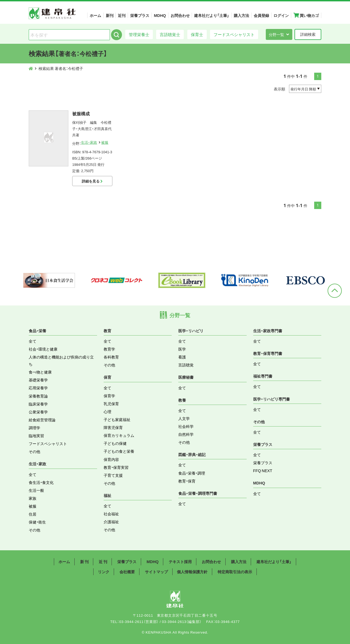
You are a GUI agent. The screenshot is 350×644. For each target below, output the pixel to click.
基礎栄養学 (38, 380)
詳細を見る (92, 181)
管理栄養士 (139, 34)
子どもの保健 (115, 443)
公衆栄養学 (38, 412)
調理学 (34, 428)
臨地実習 (36, 436)
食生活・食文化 (41, 482)
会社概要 (127, 572)
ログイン (281, 15)
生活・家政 (89, 142)
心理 (107, 411)
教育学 (109, 349)
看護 (182, 357)
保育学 (109, 396)
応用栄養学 (38, 388)
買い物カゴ (306, 15)
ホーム (95, 15)
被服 (105, 142)
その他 (34, 451)
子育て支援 (113, 475)
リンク (104, 572)
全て (33, 341)
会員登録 (261, 15)
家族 (33, 498)
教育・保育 (187, 481)
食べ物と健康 (40, 372)
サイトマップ (156, 572)
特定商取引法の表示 (235, 572)
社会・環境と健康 (43, 349)
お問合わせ (180, 15)
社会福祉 (111, 514)
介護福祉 (111, 522)
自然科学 (186, 434)
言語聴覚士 (170, 34)
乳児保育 (111, 404)
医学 (182, 349)
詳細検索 (308, 34)
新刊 (110, 15)
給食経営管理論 (42, 420)
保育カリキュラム (119, 435)
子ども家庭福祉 (117, 419)
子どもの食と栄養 (119, 451)
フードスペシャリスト (234, 34)
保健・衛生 (37, 522)
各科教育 (111, 357)
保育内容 (111, 459)
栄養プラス (140, 15)
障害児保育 (113, 427)
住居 (33, 514)
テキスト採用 (180, 561)
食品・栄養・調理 (192, 473)
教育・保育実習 (116, 467)
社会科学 (186, 426)
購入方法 (241, 15)
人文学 (184, 418)
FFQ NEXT (263, 470)
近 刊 (103, 561)
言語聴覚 (186, 365)
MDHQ (160, 15)
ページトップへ (335, 291)
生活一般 (36, 490)
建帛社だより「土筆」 (212, 15)
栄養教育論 (38, 396)
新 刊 (84, 561)
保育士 (197, 34)
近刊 (122, 15)
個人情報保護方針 (192, 572)
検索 (116, 35)
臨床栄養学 (38, 404)
